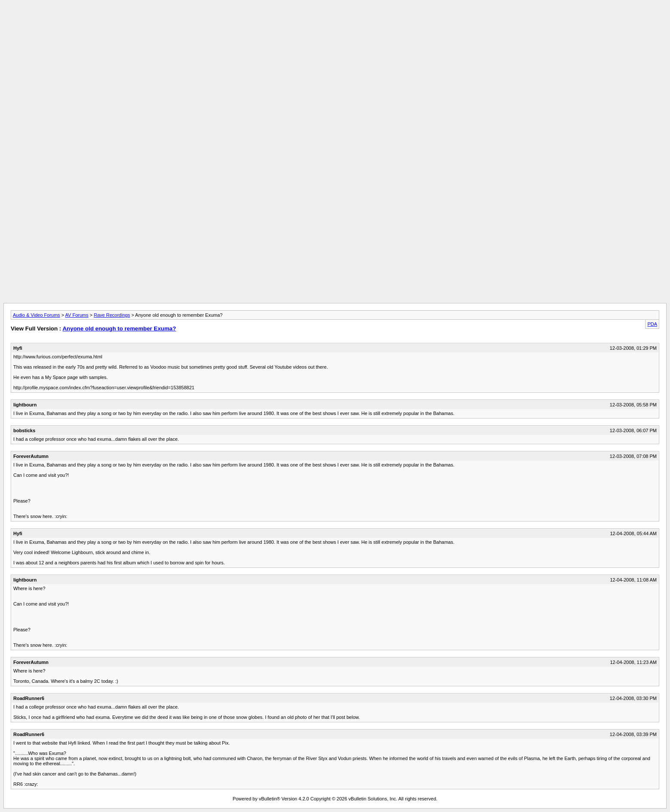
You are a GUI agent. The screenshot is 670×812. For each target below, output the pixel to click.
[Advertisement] (335, 23)
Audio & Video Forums (36, 315)
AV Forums (77, 315)
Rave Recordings (112, 315)
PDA (652, 324)
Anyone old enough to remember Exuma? (119, 329)
